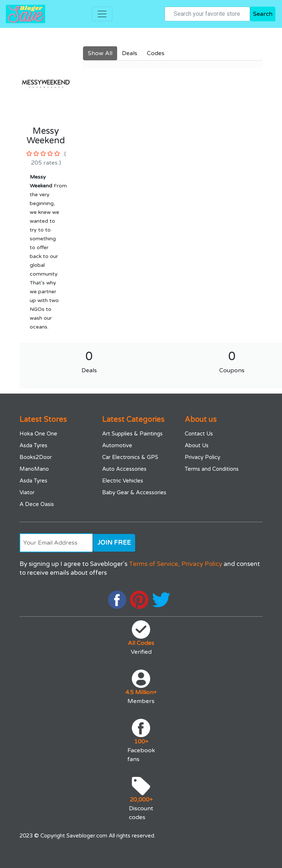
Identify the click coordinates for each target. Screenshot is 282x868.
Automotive (117, 445)
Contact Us (199, 434)
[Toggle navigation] (102, 14)
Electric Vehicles (123, 481)
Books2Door (36, 457)
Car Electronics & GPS (130, 457)
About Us (197, 445)
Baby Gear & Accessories (134, 492)
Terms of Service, (154, 564)
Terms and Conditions (212, 469)
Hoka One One (38, 434)
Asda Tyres (33, 445)
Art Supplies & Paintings (132, 434)
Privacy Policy (203, 457)
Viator (27, 492)
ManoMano (34, 469)
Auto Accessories (124, 469)
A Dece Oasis (37, 504)
